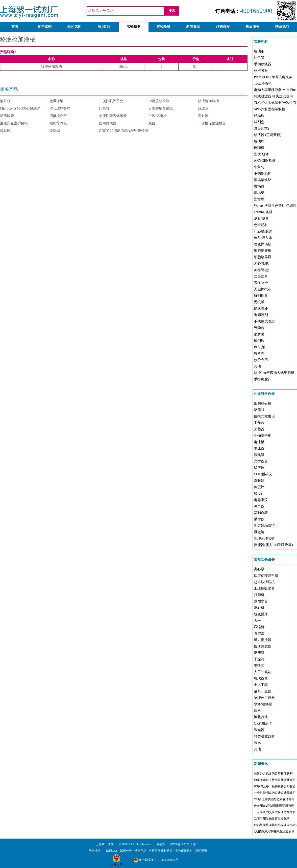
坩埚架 (259, 193)
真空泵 (259, 633)
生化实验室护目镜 (14, 123)
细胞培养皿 (263, 257)
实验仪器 (134, 27)
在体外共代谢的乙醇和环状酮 (273, 774)
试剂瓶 (259, 341)
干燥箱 (259, 659)
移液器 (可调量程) (268, 135)
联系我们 (282, 27)
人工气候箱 (263, 672)
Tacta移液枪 (263, 83)
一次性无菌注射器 (212, 123)
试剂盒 (259, 122)
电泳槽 (259, 442)
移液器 (259, 468)
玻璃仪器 (261, 678)
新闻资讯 (193, 27)
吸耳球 (5, 131)
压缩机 (259, 627)
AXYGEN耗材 (265, 161)
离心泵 (259, 569)
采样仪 (259, 519)
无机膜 (259, 302)
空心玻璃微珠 (60, 108)
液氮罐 (259, 455)
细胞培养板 (58, 123)
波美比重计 (263, 128)
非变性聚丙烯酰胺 (113, 116)
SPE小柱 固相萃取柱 (270, 109)
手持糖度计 (263, 379)
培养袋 (259, 410)
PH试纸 (260, 347)
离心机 (259, 608)
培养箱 (259, 653)
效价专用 (261, 360)
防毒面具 (261, 276)
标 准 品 (104, 27)
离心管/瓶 (261, 263)
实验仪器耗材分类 (161, 851)
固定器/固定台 (265, 526)
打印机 (259, 595)
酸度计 (259, 493)
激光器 (259, 730)
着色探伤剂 (263, 244)
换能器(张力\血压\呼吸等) (273, 545)
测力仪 (259, 506)
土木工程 (261, 685)
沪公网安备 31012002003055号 (156, 860)
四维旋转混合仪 (266, 576)
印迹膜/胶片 (263, 231)
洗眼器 (259, 481)
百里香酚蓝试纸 (161, 108)
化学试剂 (45, 27)
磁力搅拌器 (263, 640)
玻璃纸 (259, 51)
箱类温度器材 (264, 736)
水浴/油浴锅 (263, 704)
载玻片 (203, 108)
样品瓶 (259, 116)
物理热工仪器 (264, 698)
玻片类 (259, 354)
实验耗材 (163, 27)
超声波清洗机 (264, 582)
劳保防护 (261, 283)
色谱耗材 (261, 225)
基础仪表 (261, 513)
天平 (257, 621)
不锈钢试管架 (264, 321)
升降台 (259, 328)
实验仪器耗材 (184, 851)
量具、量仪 (263, 691)
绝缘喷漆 (261, 308)
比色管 (104, 108)
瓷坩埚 (259, 199)
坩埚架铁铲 (263, 180)
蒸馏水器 (261, 601)
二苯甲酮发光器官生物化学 (272, 819)
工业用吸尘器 (264, 588)
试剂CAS (112, 851)
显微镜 (259, 532)
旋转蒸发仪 (263, 646)
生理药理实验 (264, 538)
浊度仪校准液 (159, 101)
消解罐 (259, 334)
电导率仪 (261, 500)
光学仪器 (261, 461)
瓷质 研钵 (261, 154)
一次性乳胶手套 (111, 101)
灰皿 (152, 123)
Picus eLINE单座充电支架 (273, 77)
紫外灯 (5, 101)
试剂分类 (126, 851)
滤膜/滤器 (261, 218)
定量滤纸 (56, 101)
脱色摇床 (261, 614)
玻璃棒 (259, 148)
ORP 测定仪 (263, 723)
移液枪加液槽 (208, 101)
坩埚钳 (259, 186)
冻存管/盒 (261, 270)
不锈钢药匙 (263, 173)
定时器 (203, 116)
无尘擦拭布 (263, 289)
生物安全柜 (263, 436)
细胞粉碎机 (263, 403)
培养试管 (7, 116)
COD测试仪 (263, 474)
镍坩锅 (55, 131)
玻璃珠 (259, 141)
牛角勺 (259, 167)
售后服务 (252, 27)
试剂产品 (140, 851)
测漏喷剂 (261, 315)
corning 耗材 (263, 212)
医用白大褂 (108, 123)
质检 (257, 711)
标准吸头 (261, 71)
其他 (257, 366)
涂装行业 (261, 717)
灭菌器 (259, 429)
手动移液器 (263, 64)
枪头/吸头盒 (263, 238)
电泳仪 (259, 448)
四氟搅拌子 (58, 116)
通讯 (257, 743)
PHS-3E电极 (158, 116)
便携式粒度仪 (264, 416)
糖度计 (259, 487)
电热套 (259, 666)
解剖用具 (261, 296)
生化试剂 (74, 27)
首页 (15, 27)
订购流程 (223, 27)
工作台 (259, 423)
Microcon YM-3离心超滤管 (20, 108)
